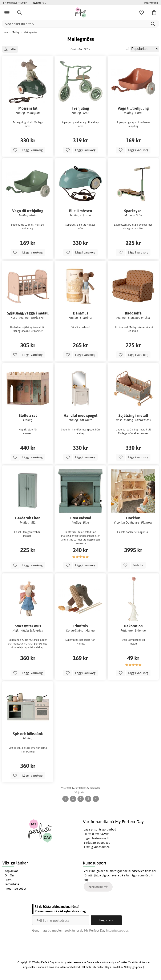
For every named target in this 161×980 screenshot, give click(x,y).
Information (151, 3)
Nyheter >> (40, 3)
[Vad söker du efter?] (80, 24)
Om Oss (10, 875)
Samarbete (12, 884)
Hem (5, 32)
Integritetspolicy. (118, 930)
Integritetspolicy (16, 889)
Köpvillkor (11, 871)
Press (8, 880)
